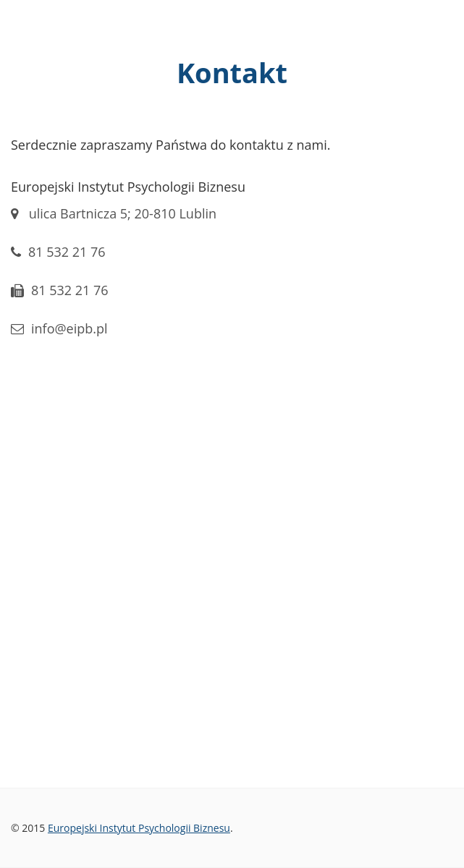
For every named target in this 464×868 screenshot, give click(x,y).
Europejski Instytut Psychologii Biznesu (139, 828)
